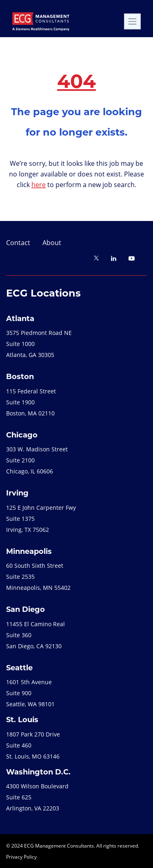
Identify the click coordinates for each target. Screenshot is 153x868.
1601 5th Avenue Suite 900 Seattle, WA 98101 (30, 693)
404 (76, 83)
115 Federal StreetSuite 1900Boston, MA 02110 (31, 402)
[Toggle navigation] (132, 21)
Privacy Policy (21, 857)
